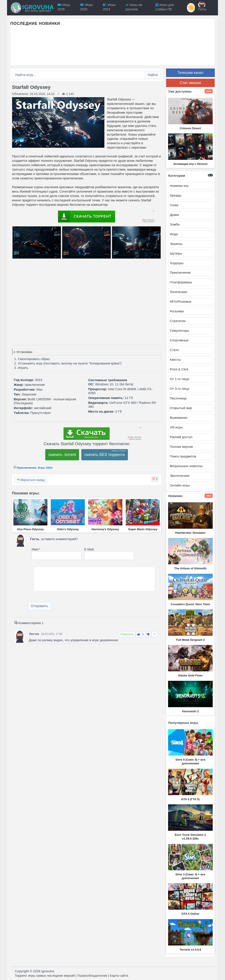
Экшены (176, 244)
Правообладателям (92, 975)
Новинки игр (179, 186)
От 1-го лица (180, 379)
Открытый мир (181, 408)
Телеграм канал (190, 73)
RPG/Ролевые (181, 301)
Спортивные (179, 340)
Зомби (175, 224)
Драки (174, 215)
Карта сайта (119, 975)
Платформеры (181, 282)
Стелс (174, 350)
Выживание (179, 418)
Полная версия (181, 447)
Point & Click (179, 369)
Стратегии (178, 321)
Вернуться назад (31, 480)
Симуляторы (180, 331)
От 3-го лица (180, 389)
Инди (174, 234)
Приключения (26, 468)
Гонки (174, 205)
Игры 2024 (45, 468)
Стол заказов (190, 83)
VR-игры (176, 427)
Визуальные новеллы (186, 466)
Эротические (180, 476)
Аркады (176, 195)
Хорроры (177, 263)
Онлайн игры (180, 485)
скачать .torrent (62, 455)
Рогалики (177, 311)
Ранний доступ (181, 437)
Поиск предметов (183, 456)
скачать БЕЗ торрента (105, 455)
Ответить (127, 634)
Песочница (178, 398)
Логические (179, 292)
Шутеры (176, 253)
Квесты (175, 360)
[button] (155, 479)
